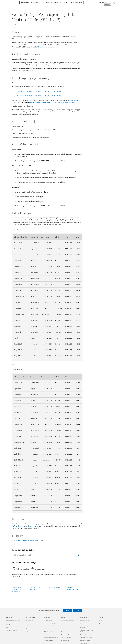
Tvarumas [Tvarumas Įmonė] (101, 632)
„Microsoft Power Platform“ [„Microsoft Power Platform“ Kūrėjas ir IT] (86, 638)
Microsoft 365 (35, 2)
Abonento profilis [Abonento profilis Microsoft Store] (29, 620)
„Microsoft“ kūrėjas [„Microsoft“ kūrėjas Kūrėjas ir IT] (85, 620)
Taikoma (16, 25)
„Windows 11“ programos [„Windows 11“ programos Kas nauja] (12, 630)
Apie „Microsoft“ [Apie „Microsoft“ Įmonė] (102, 623)
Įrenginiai (57, 2)
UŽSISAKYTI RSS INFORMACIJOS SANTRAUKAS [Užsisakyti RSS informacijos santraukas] (28, 540)
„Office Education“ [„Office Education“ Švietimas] (48, 632)
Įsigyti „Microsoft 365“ (77, 2)
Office (42, 2)
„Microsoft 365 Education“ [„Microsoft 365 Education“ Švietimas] (50, 629)
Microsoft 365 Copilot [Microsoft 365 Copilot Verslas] (66, 638)
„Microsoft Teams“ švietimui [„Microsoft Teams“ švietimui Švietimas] (50, 626)
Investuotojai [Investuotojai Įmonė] (102, 629)
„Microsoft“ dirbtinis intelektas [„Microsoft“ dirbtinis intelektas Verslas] (68, 620)
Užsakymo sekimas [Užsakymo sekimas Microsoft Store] (30, 629)
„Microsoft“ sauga (54, 587)
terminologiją (34, 524)
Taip (67, 611)
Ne (78, 611)
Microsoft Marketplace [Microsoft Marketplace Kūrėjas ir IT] (85, 635)
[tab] (21, 569)
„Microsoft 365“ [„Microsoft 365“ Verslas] (64, 632)
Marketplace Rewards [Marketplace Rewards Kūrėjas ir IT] (85, 641)
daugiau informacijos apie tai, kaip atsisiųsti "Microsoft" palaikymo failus (52, 102)
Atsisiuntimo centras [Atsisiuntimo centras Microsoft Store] (30, 623)
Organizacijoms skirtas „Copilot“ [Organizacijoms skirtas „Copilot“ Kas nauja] (13, 620)
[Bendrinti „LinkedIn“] (17, 535)
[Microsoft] (12, 3)
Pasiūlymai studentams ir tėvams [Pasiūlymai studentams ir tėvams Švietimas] (51, 638)
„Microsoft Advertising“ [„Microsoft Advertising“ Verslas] (66, 635)
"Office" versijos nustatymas (46, 47)
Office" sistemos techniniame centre (24, 526)
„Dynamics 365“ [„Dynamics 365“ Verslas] (64, 629)
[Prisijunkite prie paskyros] (114, 2)
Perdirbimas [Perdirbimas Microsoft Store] (28, 632)
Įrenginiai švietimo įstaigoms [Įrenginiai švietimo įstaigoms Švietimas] (50, 623)
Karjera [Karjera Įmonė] (100, 620)
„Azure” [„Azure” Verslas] (63, 626)
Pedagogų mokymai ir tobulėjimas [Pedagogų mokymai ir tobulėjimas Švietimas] (51, 635)
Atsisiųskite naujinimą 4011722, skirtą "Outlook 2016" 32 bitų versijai (39, 91)
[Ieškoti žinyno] (109, 2)
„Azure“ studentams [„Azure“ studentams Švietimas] (48, 641)
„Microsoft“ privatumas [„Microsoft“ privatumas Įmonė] (104, 626)
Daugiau (65, 2)
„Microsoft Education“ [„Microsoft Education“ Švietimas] (49, 620)
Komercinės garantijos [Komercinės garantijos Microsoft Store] (30, 635)
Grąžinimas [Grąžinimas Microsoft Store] (28, 626)
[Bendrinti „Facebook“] (13, 535)
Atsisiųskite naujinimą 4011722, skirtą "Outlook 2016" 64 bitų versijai (39, 95)
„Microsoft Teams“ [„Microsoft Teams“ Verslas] (65, 641)
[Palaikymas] (25, 3)
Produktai (48, 2)
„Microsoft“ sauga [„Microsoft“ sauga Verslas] (65, 623)
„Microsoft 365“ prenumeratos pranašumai (17, 589)
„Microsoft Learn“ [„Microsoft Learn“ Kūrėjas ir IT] (84, 623)
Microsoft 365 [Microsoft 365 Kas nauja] (9, 627)
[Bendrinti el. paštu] (21, 535)
